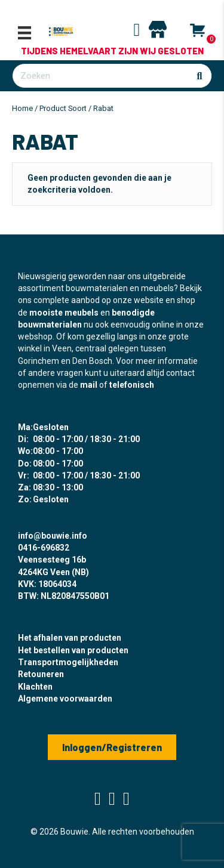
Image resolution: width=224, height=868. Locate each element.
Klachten (35, 687)
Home (22, 108)
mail (89, 385)
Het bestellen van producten (73, 650)
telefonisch (132, 385)
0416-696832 (44, 548)
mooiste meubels (64, 313)
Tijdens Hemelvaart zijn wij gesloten (112, 51)
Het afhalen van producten (70, 638)
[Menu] (24, 33)
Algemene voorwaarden (65, 699)
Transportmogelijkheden (68, 662)
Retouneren (41, 674)
